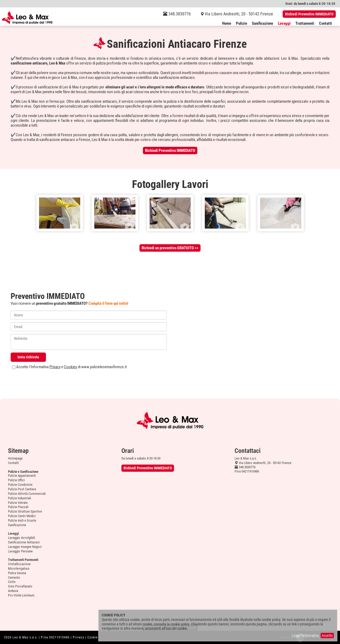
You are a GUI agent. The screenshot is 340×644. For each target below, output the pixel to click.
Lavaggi (284, 24)
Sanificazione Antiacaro (24, 542)
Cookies (71, 367)
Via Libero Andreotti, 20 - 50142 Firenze (239, 14)
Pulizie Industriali (20, 498)
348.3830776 (177, 14)
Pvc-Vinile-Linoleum (21, 595)
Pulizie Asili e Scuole (22, 520)
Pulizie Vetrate (18, 503)
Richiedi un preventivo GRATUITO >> (170, 248)
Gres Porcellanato (20, 586)
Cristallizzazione (19, 564)
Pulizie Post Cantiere (22, 489)
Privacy (55, 367)
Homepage (15, 458)
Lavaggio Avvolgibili (22, 538)
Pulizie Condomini (20, 485)
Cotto (12, 582)
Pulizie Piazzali (18, 507)
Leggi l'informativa (305, 636)
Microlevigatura (19, 568)
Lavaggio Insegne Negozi (25, 547)
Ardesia (13, 591)
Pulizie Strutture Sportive (25, 511)
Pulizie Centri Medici (22, 516)
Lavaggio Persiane (20, 551)
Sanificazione (262, 24)
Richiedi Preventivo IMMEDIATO (309, 14)
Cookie (93, 637)
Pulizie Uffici (16, 480)
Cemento (14, 578)
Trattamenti (305, 24)
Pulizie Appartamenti (22, 476)
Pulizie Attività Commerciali (27, 494)
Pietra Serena (17, 573)
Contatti (326, 24)
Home (227, 24)
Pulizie (241, 24)
